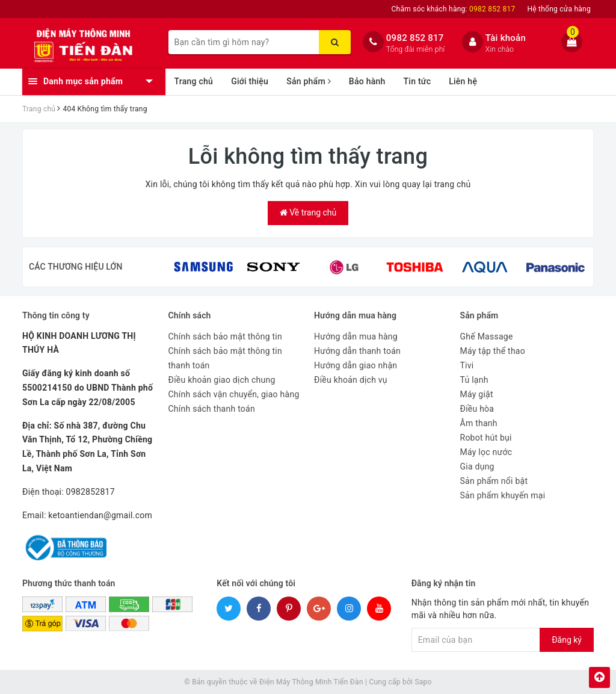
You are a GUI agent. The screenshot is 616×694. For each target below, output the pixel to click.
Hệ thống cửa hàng (559, 9)
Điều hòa (477, 409)
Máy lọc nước (486, 452)
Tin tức (417, 81)
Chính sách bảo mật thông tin (226, 336)
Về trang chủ (308, 212)
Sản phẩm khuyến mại (503, 495)
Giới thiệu (250, 81)
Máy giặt (477, 394)
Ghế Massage (487, 336)
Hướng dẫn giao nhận (356, 365)
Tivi (467, 365)
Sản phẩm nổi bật (494, 481)
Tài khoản (506, 38)
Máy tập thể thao (493, 351)
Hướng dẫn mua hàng (356, 336)
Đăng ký (567, 640)
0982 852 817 (415, 38)
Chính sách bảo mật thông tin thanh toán (226, 358)
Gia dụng (477, 466)
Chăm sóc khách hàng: (454, 9)
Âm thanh (479, 423)
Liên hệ (463, 81)
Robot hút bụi (486, 438)
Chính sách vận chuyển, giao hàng (234, 394)
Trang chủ (194, 81)
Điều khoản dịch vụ (351, 380)
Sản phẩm (309, 81)
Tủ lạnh (474, 380)
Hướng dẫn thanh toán (357, 351)
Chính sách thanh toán (212, 409)
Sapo (423, 682)
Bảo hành (367, 81)
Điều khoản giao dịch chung (222, 380)
